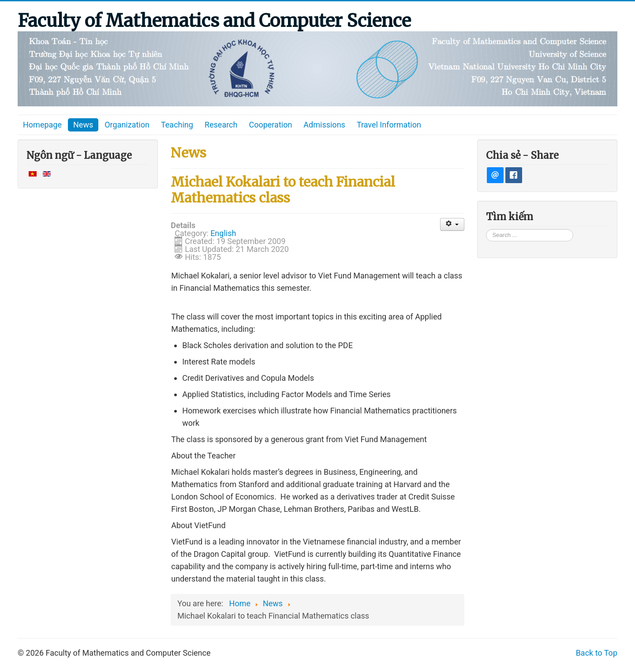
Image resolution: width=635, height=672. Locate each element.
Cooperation (270, 125)
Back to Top (597, 653)
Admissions (324, 125)
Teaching (177, 125)
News (83, 125)
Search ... (486, 229)
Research (221, 125)
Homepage (42, 125)
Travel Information (389, 125)
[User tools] (452, 224)
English (223, 233)
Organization (127, 125)
